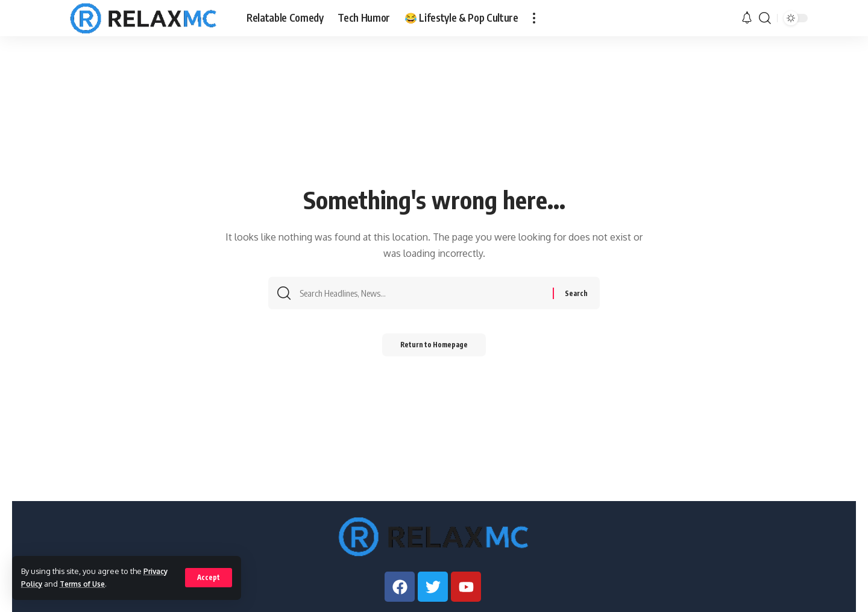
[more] (534, 18)
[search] (765, 18)
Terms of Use (87, 584)
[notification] (747, 18)
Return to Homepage (434, 349)
